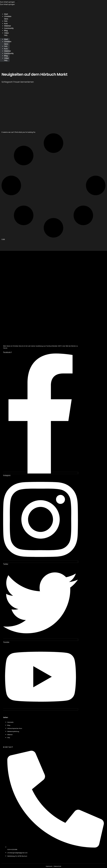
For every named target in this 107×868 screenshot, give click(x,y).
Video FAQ (6, 34)
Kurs (6, 49)
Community (9, 28)
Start (6, 39)
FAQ (6, 46)
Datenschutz (58, 866)
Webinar (8, 51)
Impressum (49, 866)
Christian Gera (8, 18)
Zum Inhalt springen (9, 2)
